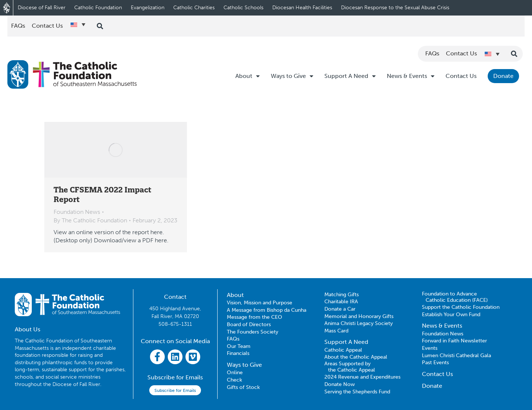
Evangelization (148, 8)
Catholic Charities (194, 8)
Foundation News (77, 212)
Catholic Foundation (98, 8)
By (90, 220)
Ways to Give (292, 76)
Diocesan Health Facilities (302, 8)
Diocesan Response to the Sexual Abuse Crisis (395, 8)
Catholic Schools (243, 8)
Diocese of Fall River (42, 8)
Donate (503, 76)
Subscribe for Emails (175, 390)
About (248, 76)
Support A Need (350, 76)
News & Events (411, 76)
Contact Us (461, 76)
